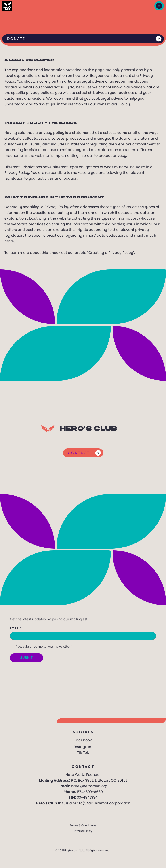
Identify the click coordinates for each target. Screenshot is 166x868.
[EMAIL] (82, 636)
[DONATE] (83, 39)
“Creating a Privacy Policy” (111, 253)
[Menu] (159, 6)
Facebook (83, 740)
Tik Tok (83, 753)
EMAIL (15, 628)
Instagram (83, 747)
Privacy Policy (83, 831)
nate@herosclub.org (89, 786)
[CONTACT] (83, 453)
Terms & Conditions (83, 825)
